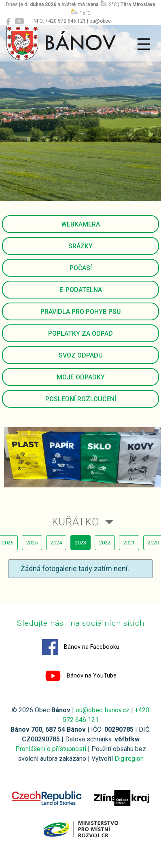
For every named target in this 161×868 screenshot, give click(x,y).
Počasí (81, 268)
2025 (32, 543)
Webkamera (80, 224)
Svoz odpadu (81, 355)
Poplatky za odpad (80, 333)
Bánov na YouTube (81, 676)
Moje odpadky (81, 377)
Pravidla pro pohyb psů (80, 312)
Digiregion (129, 759)
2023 (80, 543)
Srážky (80, 246)
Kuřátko (76, 522)
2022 (105, 543)
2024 (56, 543)
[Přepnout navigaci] (144, 44)
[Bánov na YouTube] (19, 21)
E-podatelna (81, 290)
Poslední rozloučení (81, 399)
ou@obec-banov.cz (103, 710)
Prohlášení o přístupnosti (51, 749)
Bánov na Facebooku (81, 647)
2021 (129, 543)
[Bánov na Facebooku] (8, 21)
